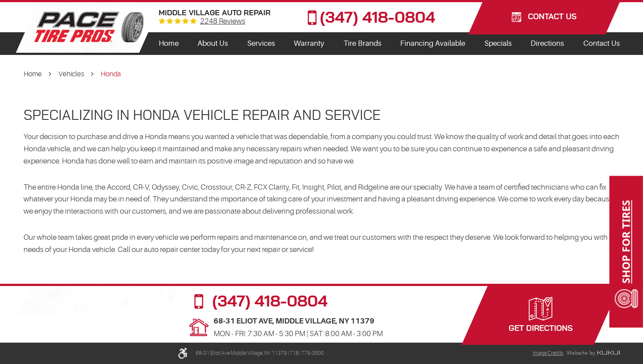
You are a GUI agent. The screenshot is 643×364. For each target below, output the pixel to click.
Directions (547, 43)
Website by (593, 354)
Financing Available (433, 43)
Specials (498, 43)
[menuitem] (169, 44)
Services (261, 43)
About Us (213, 43)
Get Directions (541, 329)
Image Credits (548, 353)
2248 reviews (223, 22)
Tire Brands (362, 43)
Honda (111, 74)
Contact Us (602, 43)
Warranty (309, 43)
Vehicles (71, 74)
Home (169, 43)
